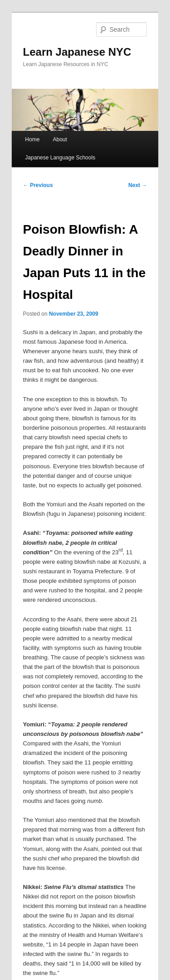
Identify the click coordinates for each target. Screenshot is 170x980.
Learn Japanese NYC (77, 52)
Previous (38, 185)
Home (32, 139)
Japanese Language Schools (60, 158)
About (60, 139)
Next (138, 185)
